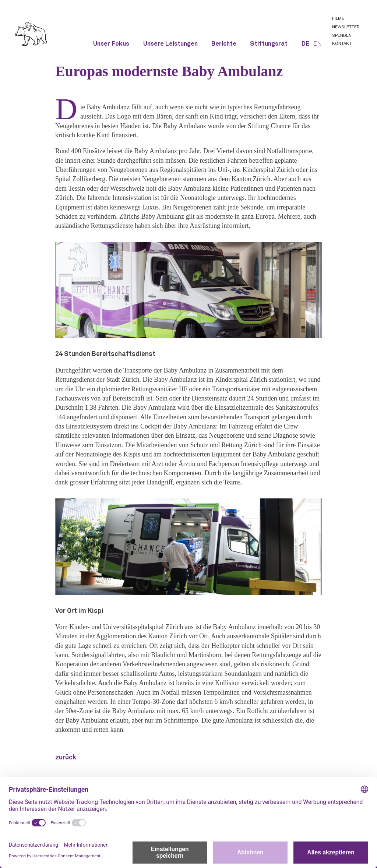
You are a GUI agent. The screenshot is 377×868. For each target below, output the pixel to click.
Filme (338, 19)
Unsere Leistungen (170, 44)
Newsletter (346, 27)
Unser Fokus (111, 44)
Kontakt (342, 44)
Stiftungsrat (269, 44)
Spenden (342, 36)
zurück (66, 758)
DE (305, 44)
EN (317, 44)
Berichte (224, 44)
